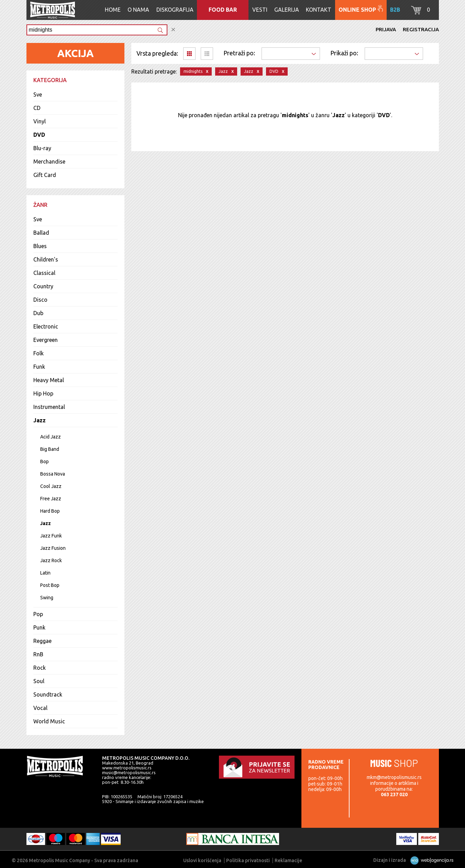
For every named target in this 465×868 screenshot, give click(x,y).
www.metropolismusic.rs (127, 768)
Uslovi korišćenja (202, 860)
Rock (40, 668)
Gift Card (45, 175)
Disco (40, 300)
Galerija (287, 10)
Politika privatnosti (248, 860)
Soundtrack (48, 694)
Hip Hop (43, 393)
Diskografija (175, 10)
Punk (39, 627)
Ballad (41, 233)
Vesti (260, 10)
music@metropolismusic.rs (129, 772)
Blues (40, 246)
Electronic (46, 326)
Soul (39, 681)
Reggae (42, 641)
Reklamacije (288, 860)
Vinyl (40, 121)
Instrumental (49, 407)
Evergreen (46, 340)
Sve (38, 94)
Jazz (40, 420)
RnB (38, 654)
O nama (138, 10)
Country (43, 286)
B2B (395, 10)
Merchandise (49, 162)
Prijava (386, 29)
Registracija (421, 29)
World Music (49, 721)
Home (113, 10)
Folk (38, 353)
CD (37, 108)
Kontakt (319, 10)
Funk (39, 367)
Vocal (40, 708)
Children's (46, 259)
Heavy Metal (49, 380)
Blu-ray (42, 148)
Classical (44, 273)
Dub (38, 313)
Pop (38, 614)
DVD (39, 135)
